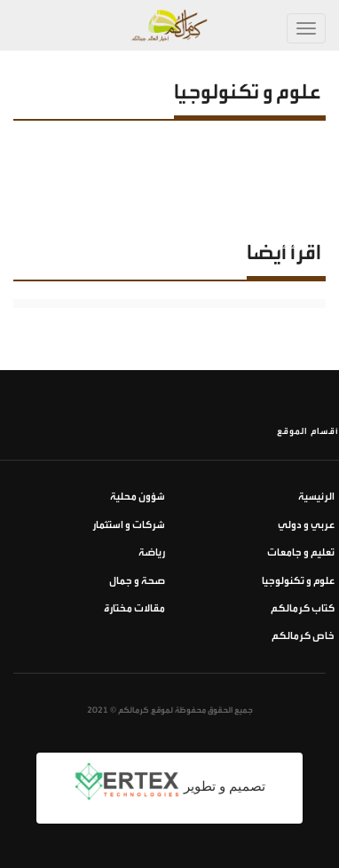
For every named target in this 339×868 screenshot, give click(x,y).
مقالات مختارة (134, 608)
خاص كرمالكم (303, 636)
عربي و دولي (306, 525)
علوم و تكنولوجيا (298, 581)
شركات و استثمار (129, 525)
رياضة (152, 552)
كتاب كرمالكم (303, 608)
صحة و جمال (137, 581)
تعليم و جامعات (301, 552)
